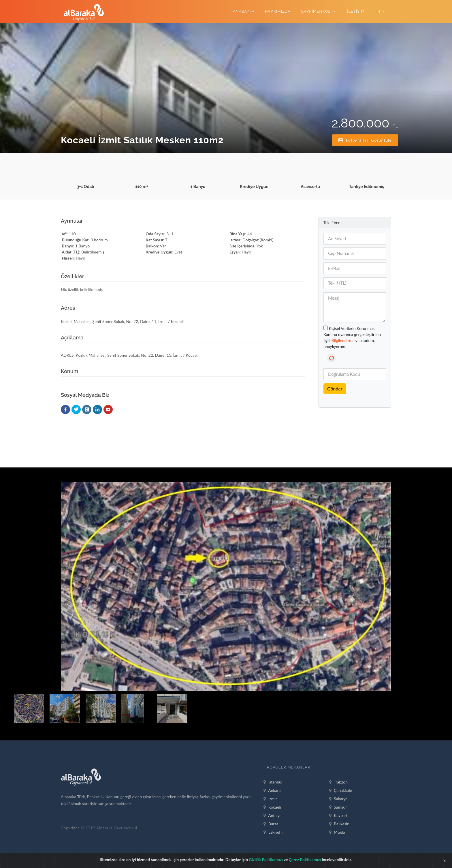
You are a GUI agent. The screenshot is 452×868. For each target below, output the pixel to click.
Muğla (337, 832)
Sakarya (338, 799)
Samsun (338, 807)
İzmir (270, 799)
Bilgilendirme (343, 340)
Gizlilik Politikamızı (266, 859)
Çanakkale (341, 790)
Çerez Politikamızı (305, 859)
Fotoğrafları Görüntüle (365, 140)
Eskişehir (274, 832)
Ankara (272, 790)
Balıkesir (339, 824)
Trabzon (339, 782)
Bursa (271, 824)
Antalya (273, 816)
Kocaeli (272, 807)
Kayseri (338, 816)
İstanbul (273, 782)
